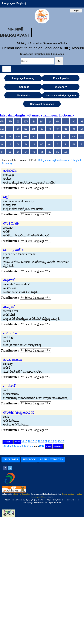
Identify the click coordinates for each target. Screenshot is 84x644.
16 (29, 441)
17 (32, 441)
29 (12, 446)
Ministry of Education (21, 494)
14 (23, 441)
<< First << (8, 442)
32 (21, 446)
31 (18, 446)
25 (59, 441)
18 (36, 441)
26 (63, 441)
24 (56, 441)
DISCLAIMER (11, 460)
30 (15, 446)
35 (32, 446)
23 (53, 441)
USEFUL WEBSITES (52, 460)
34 (28, 446)
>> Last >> (58, 446)
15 (26, 441)
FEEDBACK (29, 460)
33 (25, 446)
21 (46, 441)
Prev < (17, 442)
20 (43, 441)
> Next (49, 446)
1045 (42, 446)
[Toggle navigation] (7, 69)
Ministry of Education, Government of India (42, 43)
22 (49, 441)
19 (39, 441)
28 (8, 446)
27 (5, 446)
